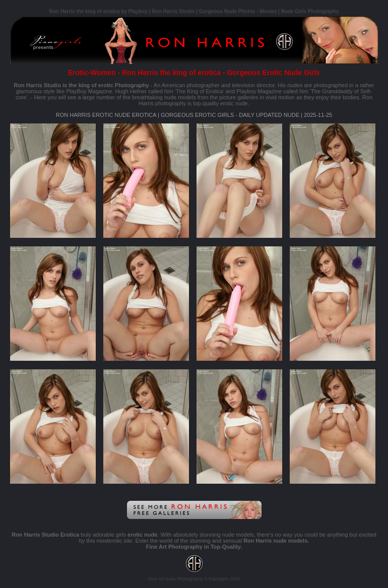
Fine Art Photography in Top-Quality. (194, 547)
